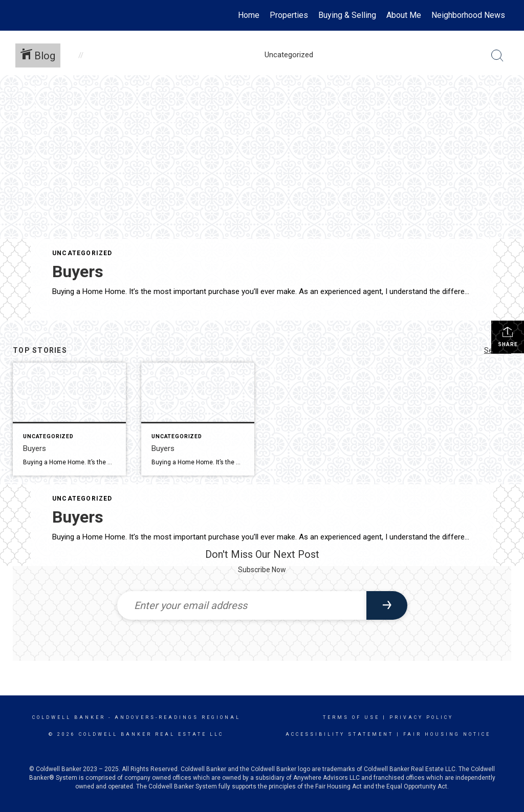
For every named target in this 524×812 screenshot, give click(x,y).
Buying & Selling (347, 15)
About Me (404, 15)
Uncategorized (82, 253)
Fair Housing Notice (447, 734)
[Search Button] (497, 56)
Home (249, 15)
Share (508, 336)
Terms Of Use (351, 717)
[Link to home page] (19, 15)
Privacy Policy (421, 717)
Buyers (78, 272)
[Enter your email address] (242, 605)
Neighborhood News (468, 15)
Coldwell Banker (69, 717)
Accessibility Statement (340, 734)
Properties (289, 15)
